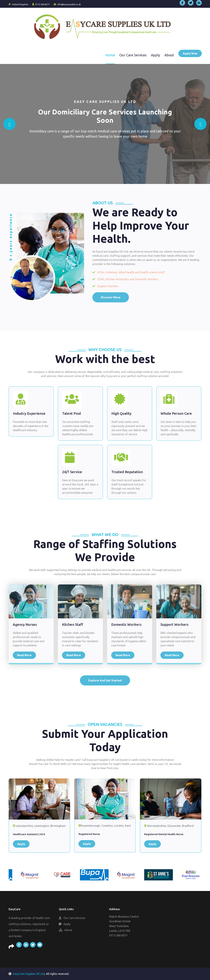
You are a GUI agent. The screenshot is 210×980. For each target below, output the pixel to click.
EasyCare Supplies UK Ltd (27, 974)
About (169, 55)
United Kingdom (18, 4)
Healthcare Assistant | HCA (29, 834)
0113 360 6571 (41, 4)
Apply (156, 55)
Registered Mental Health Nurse (164, 834)
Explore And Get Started (105, 680)
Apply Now (190, 53)
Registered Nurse (89, 834)
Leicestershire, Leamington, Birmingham (39, 826)
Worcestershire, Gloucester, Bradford (169, 826)
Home (110, 55)
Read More (24, 655)
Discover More (111, 297)
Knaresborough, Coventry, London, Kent (105, 826)
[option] (25, 875)
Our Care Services (133, 55)
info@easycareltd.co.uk (67, 4)
